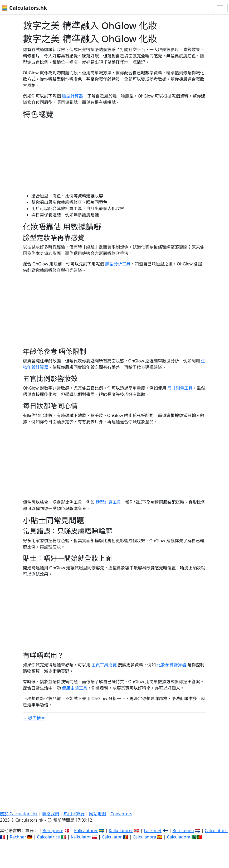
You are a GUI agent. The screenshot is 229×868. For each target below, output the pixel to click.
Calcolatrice (48, 837)
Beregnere (53, 831)
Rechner (18, 837)
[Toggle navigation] (220, 8)
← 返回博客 (34, 718)
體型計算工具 (108, 502)
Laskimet (153, 831)
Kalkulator (81, 837)
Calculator (112, 837)
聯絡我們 (51, 814)
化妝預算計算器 (172, 665)
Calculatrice (216, 831)
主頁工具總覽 (104, 665)
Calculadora (144, 837)
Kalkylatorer (86, 831)
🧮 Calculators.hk (24, 8)
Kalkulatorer (121, 831)
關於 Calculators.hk (19, 814)
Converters (121, 814)
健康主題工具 (75, 688)
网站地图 (98, 814)
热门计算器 (74, 814)
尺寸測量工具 (180, 388)
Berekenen (183, 831)
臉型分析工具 (118, 264)
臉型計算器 (72, 96)
